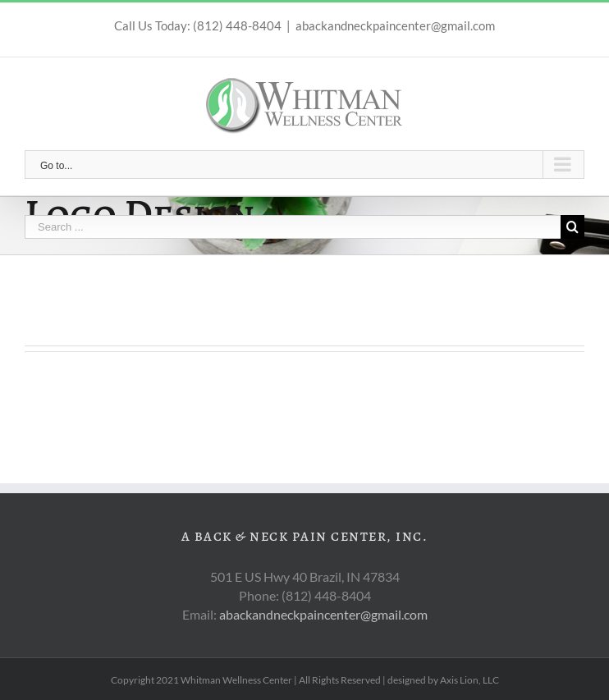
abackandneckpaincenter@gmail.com (395, 25)
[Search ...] (293, 227)
